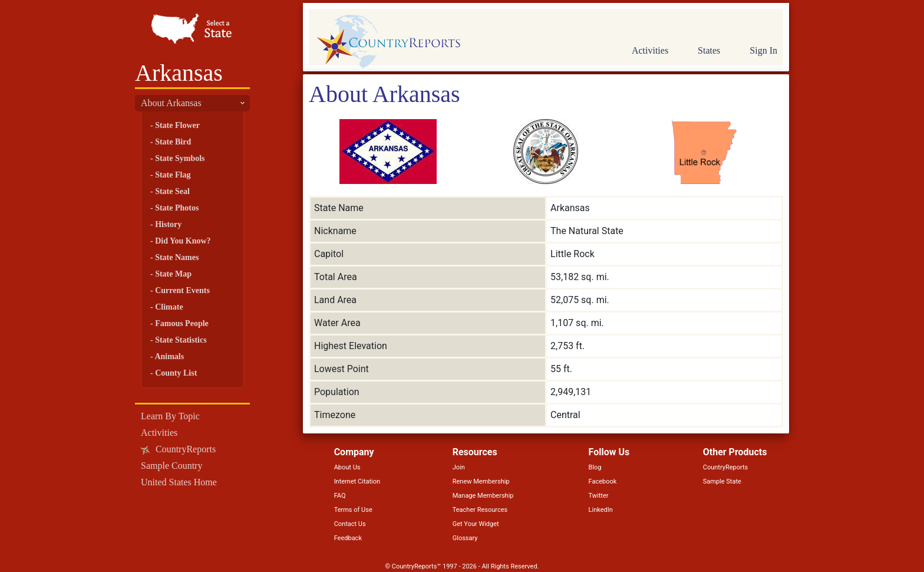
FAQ (340, 496)
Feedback (348, 538)
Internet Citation (357, 481)
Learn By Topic (170, 416)
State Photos (177, 208)
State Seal (172, 191)
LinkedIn (601, 510)
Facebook (603, 481)
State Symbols (180, 158)
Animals (169, 356)
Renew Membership (481, 481)
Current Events (182, 290)
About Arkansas (171, 103)
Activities (159, 433)
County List (176, 373)
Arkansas (179, 73)
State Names (177, 257)
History (168, 224)
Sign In (763, 50)
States (709, 50)
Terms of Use (353, 510)
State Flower (177, 125)
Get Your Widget (476, 524)
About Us (347, 467)
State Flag (173, 175)
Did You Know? (183, 241)
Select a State (192, 29)
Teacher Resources (480, 510)
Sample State (722, 481)
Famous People (182, 323)
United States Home (179, 482)
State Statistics (181, 340)
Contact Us (350, 524)
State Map (173, 274)
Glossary (465, 538)
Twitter (599, 496)
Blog (595, 467)
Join (459, 467)
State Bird (173, 142)
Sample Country (171, 466)
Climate (169, 307)
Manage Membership (483, 496)
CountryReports (186, 449)
